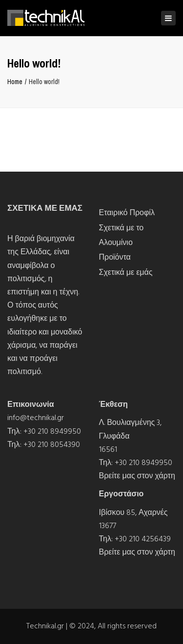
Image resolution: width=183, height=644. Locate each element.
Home (15, 82)
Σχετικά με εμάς (126, 272)
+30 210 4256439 (143, 539)
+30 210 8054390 (52, 444)
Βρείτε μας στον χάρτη (137, 476)
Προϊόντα (115, 257)
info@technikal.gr (36, 418)
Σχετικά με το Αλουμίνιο (122, 235)
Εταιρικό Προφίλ (127, 213)
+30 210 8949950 (52, 431)
